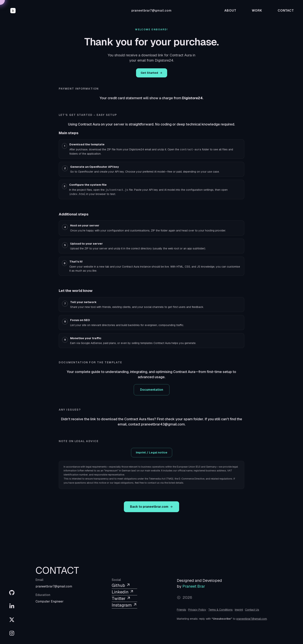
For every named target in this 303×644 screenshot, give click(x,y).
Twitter (121, 598)
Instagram (124, 605)
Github (121, 585)
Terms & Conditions (220, 610)
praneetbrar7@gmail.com (151, 11)
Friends (181, 610)
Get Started (152, 73)
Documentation (152, 390)
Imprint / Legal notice (152, 452)
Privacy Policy (197, 610)
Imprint (239, 610)
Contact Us (252, 610)
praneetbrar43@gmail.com (163, 424)
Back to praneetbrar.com (151, 507)
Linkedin (123, 592)
